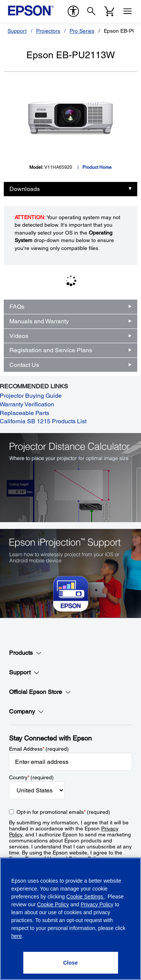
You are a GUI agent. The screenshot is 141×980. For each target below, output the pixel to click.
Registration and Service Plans (51, 350)
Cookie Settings (85, 897)
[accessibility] (73, 11)
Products (25, 653)
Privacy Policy (97, 904)
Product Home (97, 167)
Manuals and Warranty (39, 321)
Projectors (48, 31)
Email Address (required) (39, 749)
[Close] (71, 963)
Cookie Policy (53, 904)
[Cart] (109, 11)
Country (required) (31, 777)
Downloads (25, 189)
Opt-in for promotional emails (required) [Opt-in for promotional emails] (63, 812)
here (17, 936)
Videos (19, 336)
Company (27, 712)
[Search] (91, 11)
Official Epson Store (40, 692)
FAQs (17, 307)
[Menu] (127, 11)
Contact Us (24, 365)
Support (17, 31)
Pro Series (82, 31)
